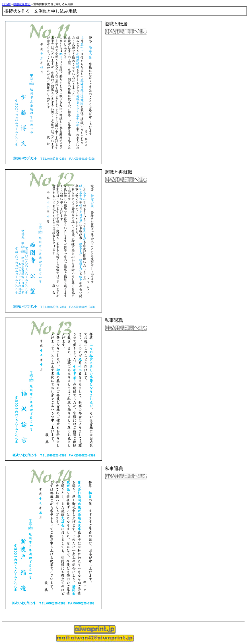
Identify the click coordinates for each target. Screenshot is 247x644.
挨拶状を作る (22, 4)
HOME (6, 4)
